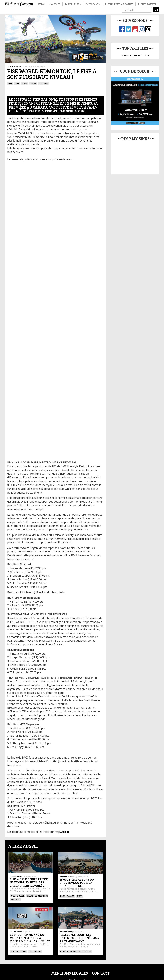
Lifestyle (93, 4)
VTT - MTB (44, 84)
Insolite (55, 4)
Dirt (17, 84)
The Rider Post (15, 66)
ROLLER (21, 896)
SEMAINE (126, 55)
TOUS (146, 55)
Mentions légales (70, 973)
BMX (10, 84)
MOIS (137, 55)
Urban (33, 84)
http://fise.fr (62, 832)
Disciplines (73, 4)
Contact (101, 973)
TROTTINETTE (41, 896)
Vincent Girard (16, 876)
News (41, 4)
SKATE (24, 84)
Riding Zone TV (147, 4)
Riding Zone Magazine (119, 4)
